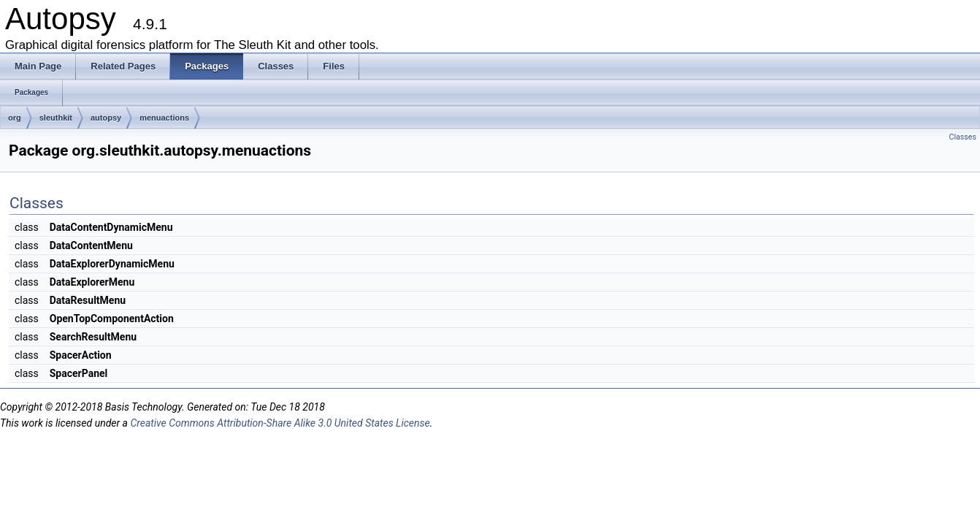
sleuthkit (56, 118)
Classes (963, 137)
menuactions (164, 118)
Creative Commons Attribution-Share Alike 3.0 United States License (280, 423)
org (15, 118)
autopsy (106, 118)
